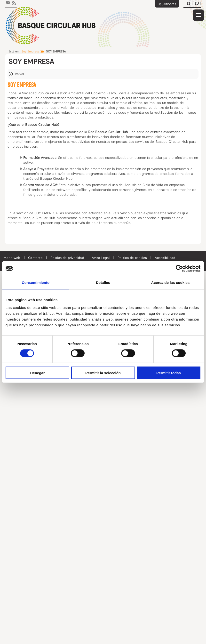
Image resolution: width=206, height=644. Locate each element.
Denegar (37, 373)
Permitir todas (169, 373)
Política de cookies (133, 258)
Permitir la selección (103, 373)
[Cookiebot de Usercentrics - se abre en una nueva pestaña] (179, 269)
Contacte (36, 258)
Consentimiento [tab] (36, 283)
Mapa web (12, 258)
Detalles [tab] (103, 283)
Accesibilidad (165, 258)
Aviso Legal (101, 258)
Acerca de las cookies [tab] (170, 283)
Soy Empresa (31, 51)
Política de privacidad (68, 258)
